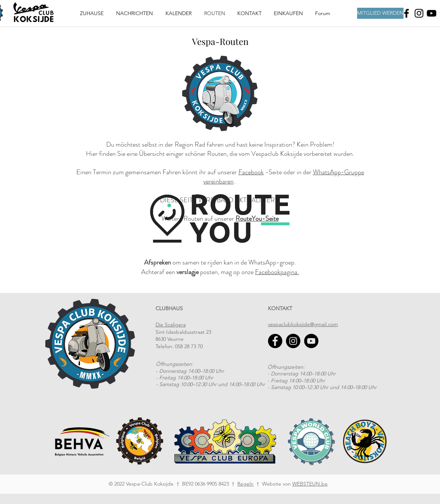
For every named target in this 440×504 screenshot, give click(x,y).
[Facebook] (406, 13)
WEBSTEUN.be (310, 484)
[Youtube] (432, 13)
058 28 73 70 (189, 346)
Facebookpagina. (277, 272)
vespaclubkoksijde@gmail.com (303, 324)
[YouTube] (311, 341)
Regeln (245, 484)
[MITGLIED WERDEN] (380, 13)
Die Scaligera (171, 325)
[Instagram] (419, 13)
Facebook (251, 172)
